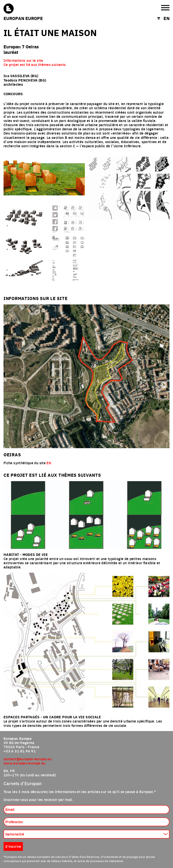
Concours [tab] (13, 94)
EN (49, 463)
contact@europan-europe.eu (28, 759)
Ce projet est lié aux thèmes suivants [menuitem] (35, 64)
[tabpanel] (86, 195)
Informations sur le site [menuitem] (23, 60)
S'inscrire (13, 846)
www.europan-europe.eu (25, 763)
